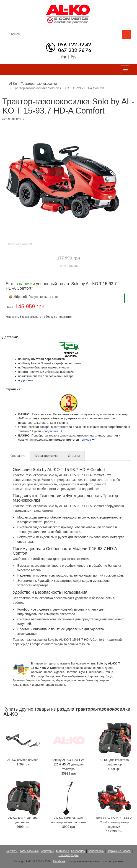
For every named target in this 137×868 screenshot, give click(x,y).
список (88, 440)
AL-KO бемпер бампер (23, 760)
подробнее (26, 380)
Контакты (12, 851)
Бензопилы (78, 851)
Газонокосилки (29, 851)
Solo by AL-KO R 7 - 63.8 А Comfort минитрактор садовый (114, 822)
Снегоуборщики (69, 855)
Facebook (59, 861)
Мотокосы (62, 851)
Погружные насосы (119, 851)
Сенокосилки (96, 851)
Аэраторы (47, 851)
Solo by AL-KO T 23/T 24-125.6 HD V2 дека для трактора (68, 764)
